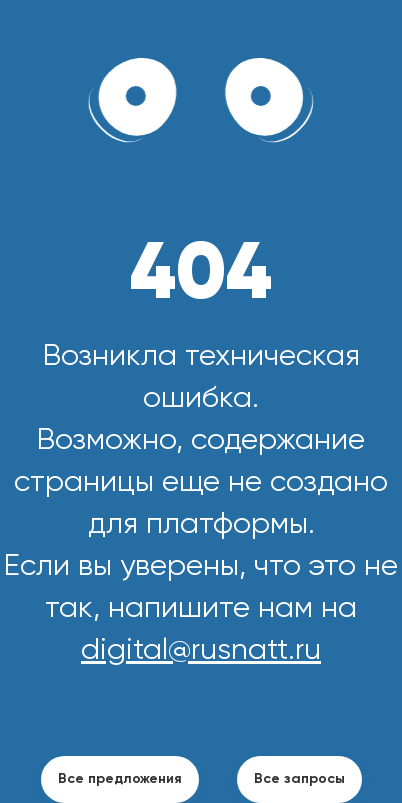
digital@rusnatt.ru (201, 651)
